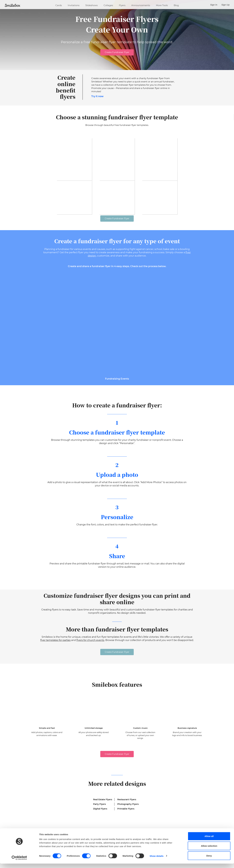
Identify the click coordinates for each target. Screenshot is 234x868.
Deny (209, 860)
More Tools (162, 5)
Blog (176, 5)
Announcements (141, 5)
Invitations (74, 5)
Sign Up (225, 5)
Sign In (214, 5)
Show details (157, 860)
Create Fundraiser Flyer (117, 52)
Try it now (97, 96)
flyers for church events (90, 646)
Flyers (122, 5)
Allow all (209, 841)
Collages (108, 5)
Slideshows (91, 5)
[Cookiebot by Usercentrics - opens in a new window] (19, 862)
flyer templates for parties (55, 646)
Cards (59, 5)
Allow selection (209, 850)
